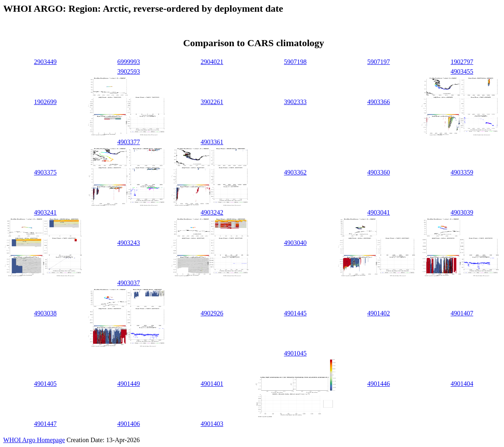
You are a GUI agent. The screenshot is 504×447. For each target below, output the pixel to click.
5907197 (379, 62)
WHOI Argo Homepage (34, 440)
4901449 (129, 384)
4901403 (212, 424)
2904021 (212, 62)
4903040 (295, 243)
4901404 (462, 384)
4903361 (212, 142)
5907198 (295, 62)
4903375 (45, 172)
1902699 (45, 102)
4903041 (379, 212)
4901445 (295, 313)
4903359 (462, 172)
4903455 (462, 71)
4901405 (45, 384)
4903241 (45, 212)
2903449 (45, 62)
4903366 (379, 102)
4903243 (129, 243)
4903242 (212, 212)
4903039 (462, 212)
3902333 (295, 102)
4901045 (295, 353)
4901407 (462, 313)
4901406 (129, 424)
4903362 (295, 172)
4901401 (212, 384)
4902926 (212, 313)
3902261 (212, 102)
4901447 (45, 424)
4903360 (379, 172)
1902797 (462, 62)
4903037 (129, 283)
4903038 (45, 313)
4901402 (379, 313)
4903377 (129, 142)
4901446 (379, 384)
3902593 (129, 71)
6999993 (129, 62)
